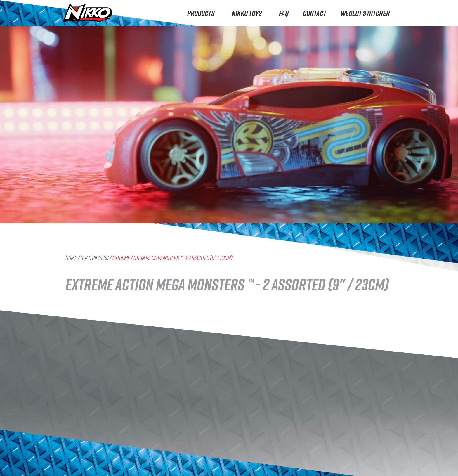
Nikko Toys (248, 13)
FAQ (284, 13)
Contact (315, 13)
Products (202, 13)
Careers (138, 459)
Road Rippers (95, 258)
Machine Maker (84, 458)
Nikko (73, 423)
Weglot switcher (365, 13)
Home (71, 258)
